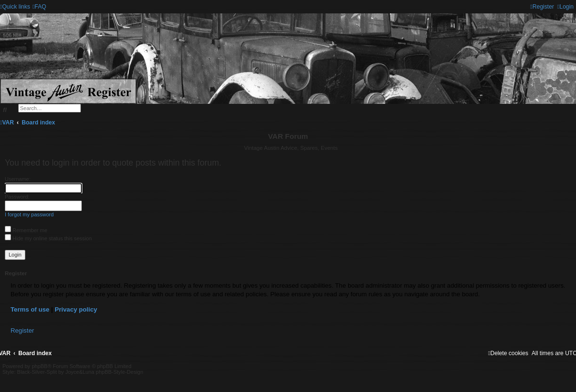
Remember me (26, 230)
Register (22, 330)
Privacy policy (76, 309)
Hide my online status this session (48, 238)
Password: (17, 197)
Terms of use (30, 309)
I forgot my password (29, 214)
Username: (18, 179)
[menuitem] (40, 7)
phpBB (40, 366)
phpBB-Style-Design (119, 372)
